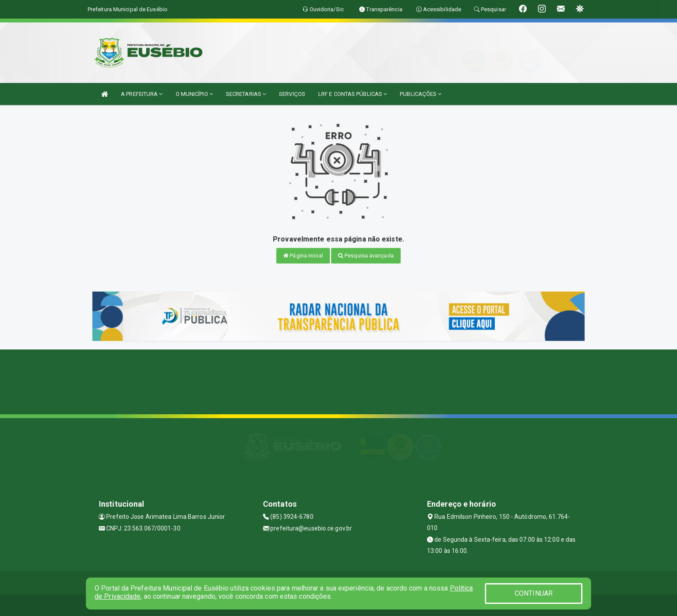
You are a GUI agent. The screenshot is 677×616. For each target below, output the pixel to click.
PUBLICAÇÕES (421, 94)
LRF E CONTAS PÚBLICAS (353, 94)
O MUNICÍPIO (194, 94)
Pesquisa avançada (366, 256)
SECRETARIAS (246, 94)
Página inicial (303, 256)
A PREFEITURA (142, 94)
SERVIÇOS (292, 94)
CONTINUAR (534, 593)
